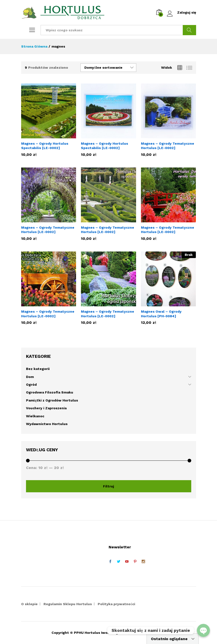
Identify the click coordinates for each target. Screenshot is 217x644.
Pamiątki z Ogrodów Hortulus (52, 400)
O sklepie (29, 604)
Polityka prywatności (116, 604)
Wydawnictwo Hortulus (47, 424)
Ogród (31, 385)
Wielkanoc (35, 416)
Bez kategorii (38, 369)
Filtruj (108, 486)
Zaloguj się (182, 13)
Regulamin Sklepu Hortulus (68, 604)
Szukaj (189, 30)
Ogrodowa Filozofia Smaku (50, 392)
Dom (30, 377)
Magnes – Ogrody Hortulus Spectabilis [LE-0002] (45, 146)
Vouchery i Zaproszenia (46, 408)
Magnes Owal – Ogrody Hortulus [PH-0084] (161, 314)
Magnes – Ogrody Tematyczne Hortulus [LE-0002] (168, 146)
